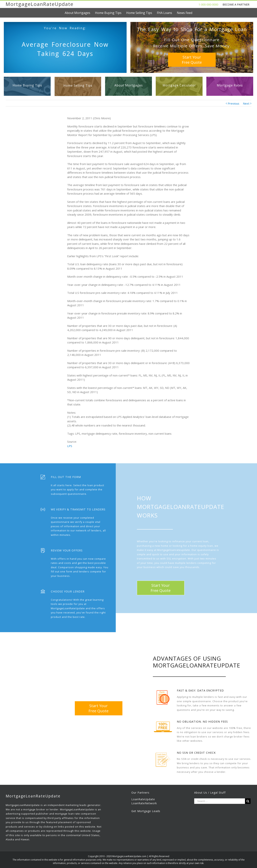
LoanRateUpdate (143, 799)
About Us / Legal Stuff (210, 793)
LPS (70, 446)
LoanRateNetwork (144, 803)
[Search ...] (220, 801)
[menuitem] (80, 13)
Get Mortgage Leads (146, 811)
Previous (233, 103)
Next (246, 103)
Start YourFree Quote (192, 60)
